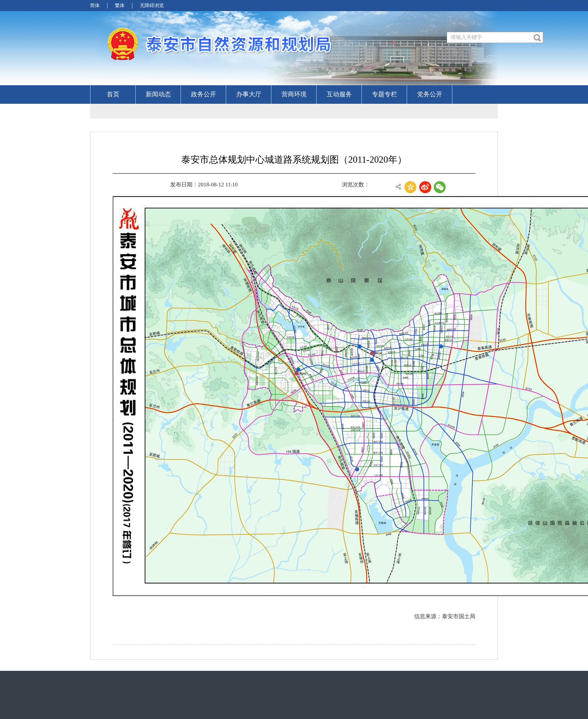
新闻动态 (158, 94)
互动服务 (339, 94)
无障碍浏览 (152, 5)
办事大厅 (249, 94)
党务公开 (430, 94)
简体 (95, 5)
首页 (113, 94)
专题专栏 (384, 94)
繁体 (120, 5)
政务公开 (204, 94)
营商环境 (294, 94)
